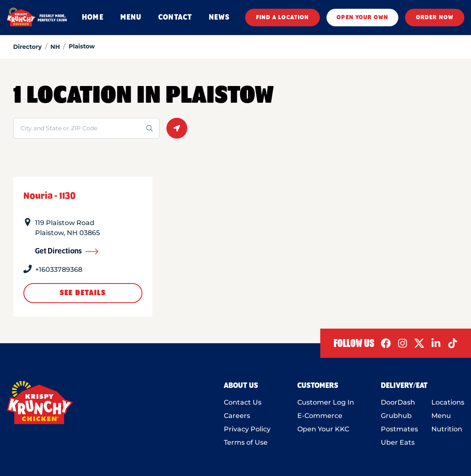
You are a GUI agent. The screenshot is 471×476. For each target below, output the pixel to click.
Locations (448, 402)
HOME (92, 18)
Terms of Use (246, 442)
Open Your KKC (323, 429)
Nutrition (447, 429)
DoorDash (398, 402)
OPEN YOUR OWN (362, 18)
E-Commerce (320, 416)
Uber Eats (398, 442)
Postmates (399, 429)
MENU (131, 18)
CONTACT (175, 18)
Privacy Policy (247, 429)
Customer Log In (326, 402)
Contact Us (243, 402)
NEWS (219, 18)
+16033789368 (59, 270)
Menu (441, 416)
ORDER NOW (435, 18)
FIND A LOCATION (283, 18)
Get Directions (67, 251)
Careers (237, 416)
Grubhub (396, 416)
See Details (83, 293)
